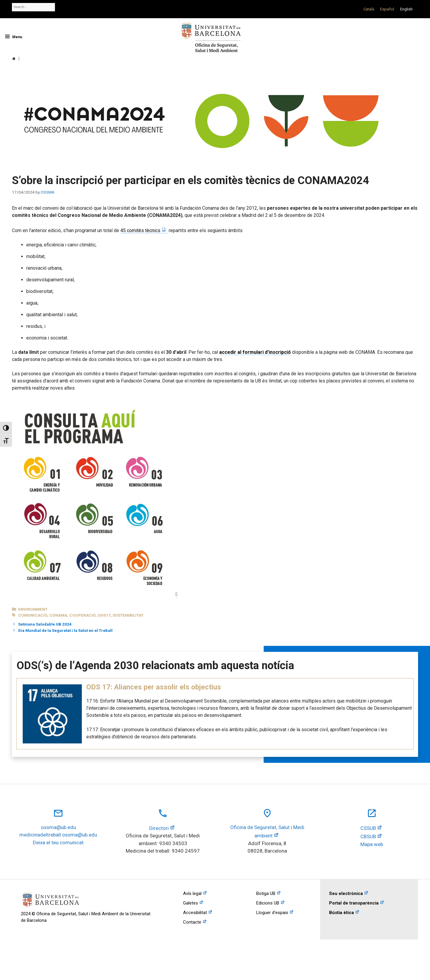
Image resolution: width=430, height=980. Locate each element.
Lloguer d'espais (272, 913)
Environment (33, 609)
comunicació (33, 615)
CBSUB (368, 837)
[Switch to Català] (369, 9)
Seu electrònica (346, 893)
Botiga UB (266, 893)
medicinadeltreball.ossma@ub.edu (58, 835)
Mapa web (372, 844)
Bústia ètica (341, 913)
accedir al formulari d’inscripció (255, 352)
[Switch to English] (406, 9)
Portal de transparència (354, 903)
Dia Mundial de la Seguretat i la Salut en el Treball (65, 630)
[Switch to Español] (387, 9)
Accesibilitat (195, 913)
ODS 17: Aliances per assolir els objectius (154, 687)
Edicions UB (268, 903)
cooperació (82, 615)
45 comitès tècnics (140, 230)
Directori (159, 828)
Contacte (192, 922)
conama (58, 615)
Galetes (191, 903)
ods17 (104, 615)
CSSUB (368, 828)
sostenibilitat (128, 615)
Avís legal (192, 893)
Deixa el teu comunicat (58, 842)
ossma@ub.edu (58, 827)
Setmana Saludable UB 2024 (45, 624)
